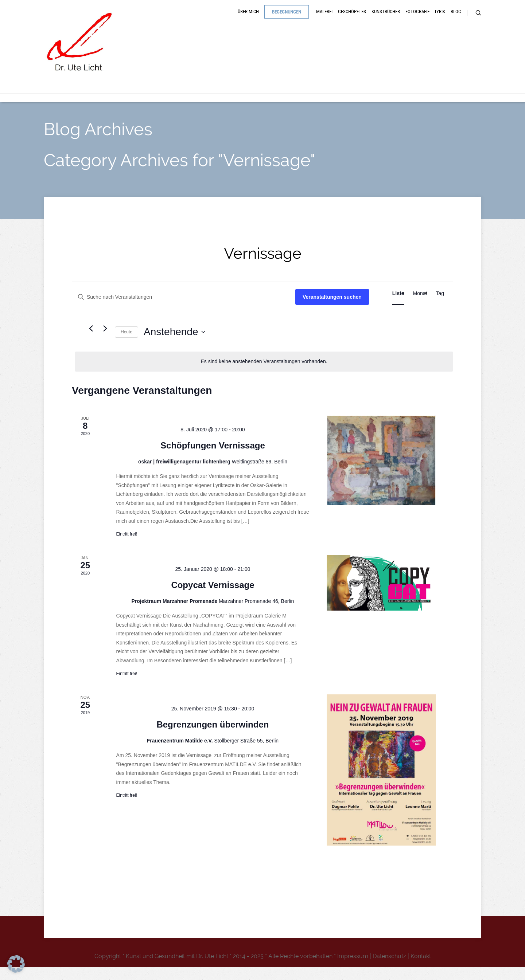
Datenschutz (389, 969)
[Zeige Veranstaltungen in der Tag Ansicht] (440, 306)
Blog (456, 19)
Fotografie (417, 19)
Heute (127, 345)
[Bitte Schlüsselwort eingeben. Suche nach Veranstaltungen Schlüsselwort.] (184, 310)
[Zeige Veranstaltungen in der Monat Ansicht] (420, 306)
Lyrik (440, 19)
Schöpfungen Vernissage (213, 458)
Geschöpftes (352, 19)
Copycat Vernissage (213, 598)
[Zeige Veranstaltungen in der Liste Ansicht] (398, 306)
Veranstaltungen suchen (332, 310)
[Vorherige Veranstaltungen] (91, 341)
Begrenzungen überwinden (213, 738)
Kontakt (421, 969)
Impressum (353, 969)
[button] (16, 964)
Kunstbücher (386, 19)
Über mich (248, 19)
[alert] (264, 375)
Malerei (324, 19)
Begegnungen (287, 19)
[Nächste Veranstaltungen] (105, 341)
